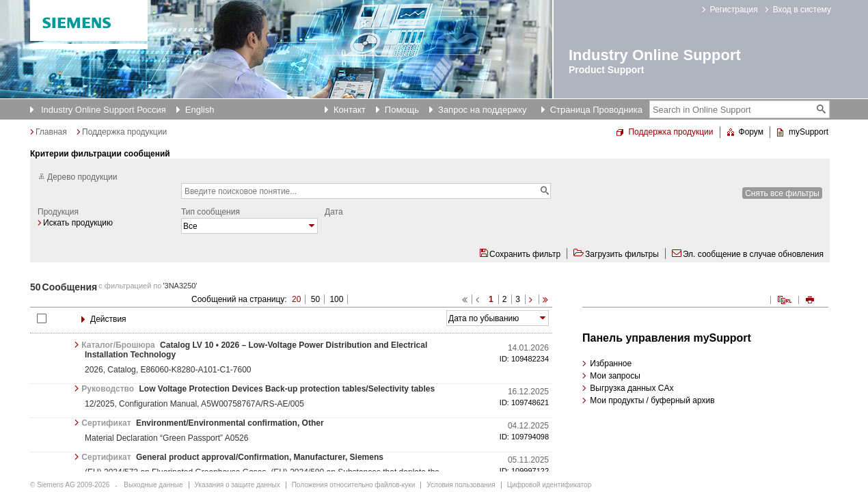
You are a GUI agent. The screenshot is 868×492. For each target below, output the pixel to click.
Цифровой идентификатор (549, 485)
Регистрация (734, 10)
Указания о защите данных (238, 485)
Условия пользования (461, 485)
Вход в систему (802, 10)
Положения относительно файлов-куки (354, 485)
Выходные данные (153, 485)
